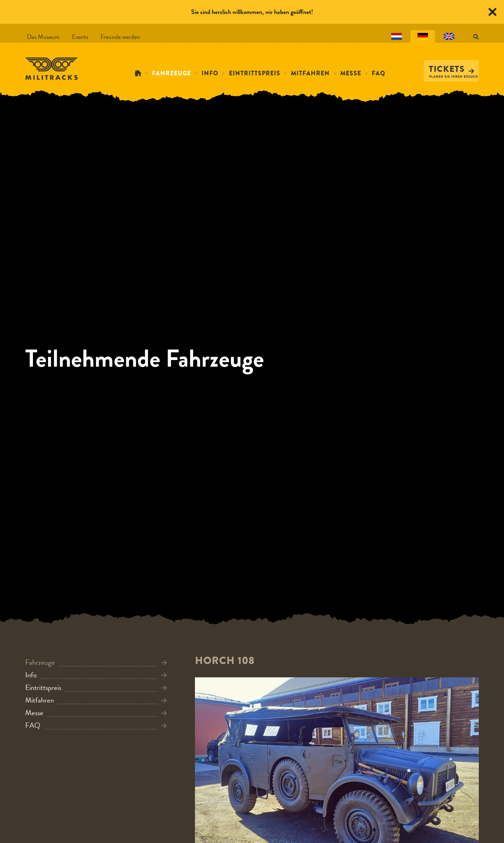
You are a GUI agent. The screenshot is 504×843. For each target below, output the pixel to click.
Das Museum (43, 37)
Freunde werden (120, 37)
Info (210, 73)
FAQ (379, 73)
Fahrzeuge (171, 73)
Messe (351, 73)
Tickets (451, 69)
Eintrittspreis (255, 73)
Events (80, 37)
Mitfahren (310, 73)
